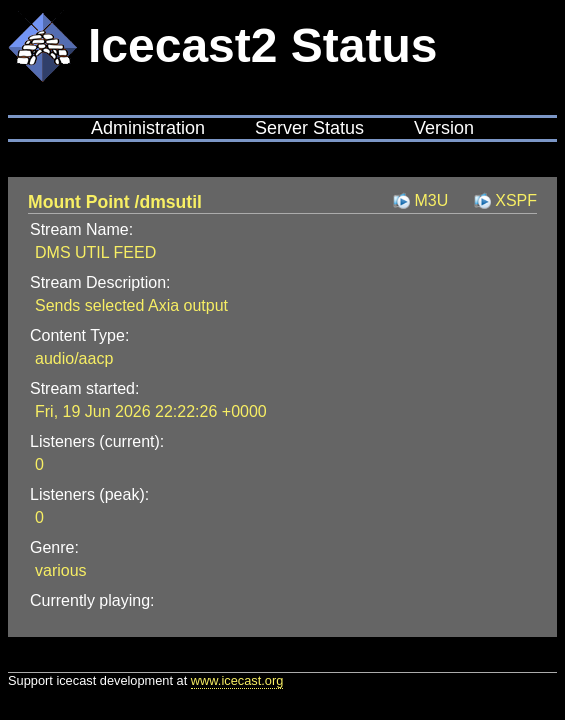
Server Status (309, 128)
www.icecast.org (237, 680)
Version (444, 128)
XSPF (516, 200)
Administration (148, 128)
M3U (431, 200)
